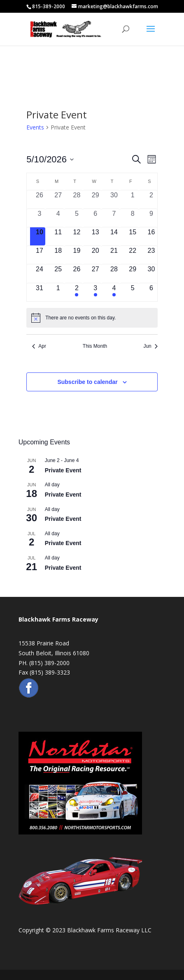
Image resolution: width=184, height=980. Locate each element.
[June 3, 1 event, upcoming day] (95, 292)
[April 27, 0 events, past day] (58, 199)
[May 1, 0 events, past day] (133, 199)
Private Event (63, 470)
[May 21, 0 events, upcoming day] (114, 255)
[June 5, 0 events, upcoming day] (133, 292)
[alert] (92, 318)
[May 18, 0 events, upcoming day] (58, 255)
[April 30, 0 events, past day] (114, 199)
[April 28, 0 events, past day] (77, 199)
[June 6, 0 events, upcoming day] (151, 292)
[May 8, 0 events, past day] (133, 218)
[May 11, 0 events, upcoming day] (58, 236)
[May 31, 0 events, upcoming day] (39, 292)
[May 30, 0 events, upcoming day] (151, 273)
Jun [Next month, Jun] (150, 346)
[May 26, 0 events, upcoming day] (77, 273)
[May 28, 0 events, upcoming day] (114, 273)
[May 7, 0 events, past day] (114, 218)
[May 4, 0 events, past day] (58, 218)
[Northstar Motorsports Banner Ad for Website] (80, 832)
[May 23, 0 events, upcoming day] (151, 255)
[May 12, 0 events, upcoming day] (77, 236)
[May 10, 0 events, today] (39, 236)
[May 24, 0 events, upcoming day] (39, 273)
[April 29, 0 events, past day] (95, 199)
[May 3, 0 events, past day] (39, 218)
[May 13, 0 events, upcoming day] (95, 236)
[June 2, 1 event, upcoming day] (77, 292)
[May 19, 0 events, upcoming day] (77, 255)
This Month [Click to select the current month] (95, 346)
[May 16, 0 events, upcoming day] (151, 236)
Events (35, 127)
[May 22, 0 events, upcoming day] (133, 255)
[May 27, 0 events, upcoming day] (95, 273)
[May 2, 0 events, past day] (151, 199)
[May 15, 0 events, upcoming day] (133, 236)
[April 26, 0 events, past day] (39, 199)
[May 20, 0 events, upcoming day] (95, 255)
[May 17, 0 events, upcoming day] (39, 255)
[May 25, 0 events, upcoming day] (58, 273)
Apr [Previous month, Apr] (39, 346)
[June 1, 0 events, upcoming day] (58, 292)
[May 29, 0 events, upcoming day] (133, 273)
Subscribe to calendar (87, 382)
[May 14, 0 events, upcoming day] (114, 236)
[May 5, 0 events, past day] (77, 218)
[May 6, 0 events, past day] (95, 218)
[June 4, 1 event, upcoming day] (114, 292)
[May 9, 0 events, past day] (151, 218)
